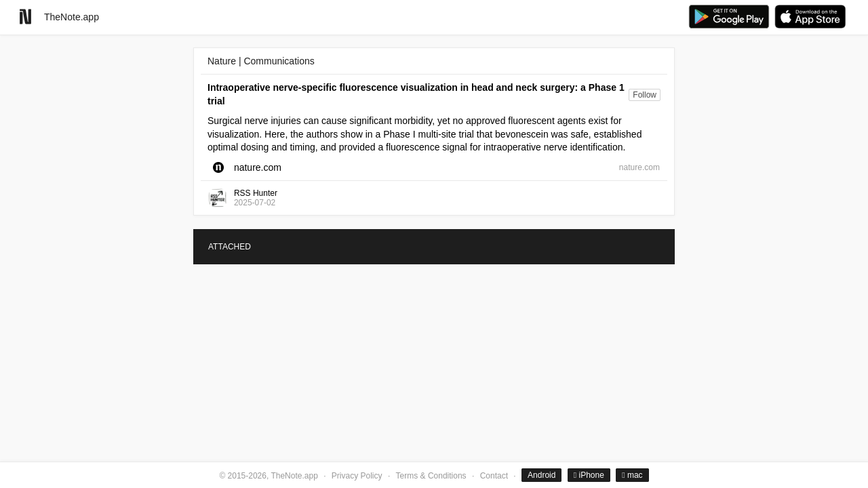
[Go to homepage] (25, 17)
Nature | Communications (261, 61)
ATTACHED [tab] (230, 247)
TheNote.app (72, 17)
